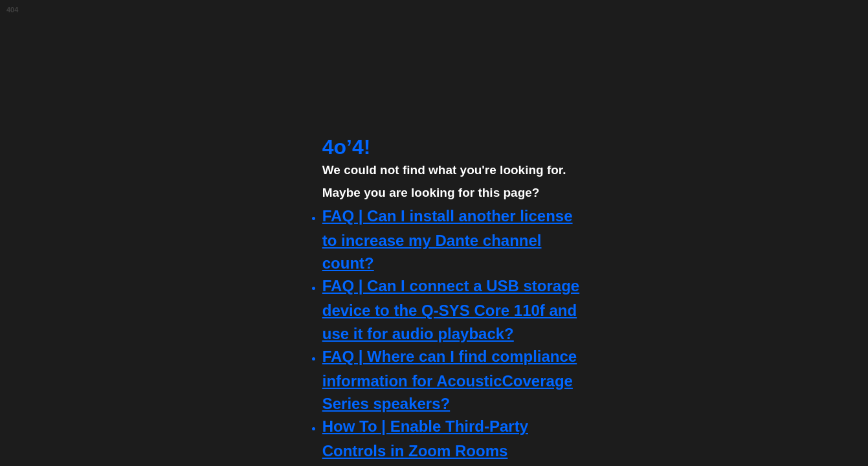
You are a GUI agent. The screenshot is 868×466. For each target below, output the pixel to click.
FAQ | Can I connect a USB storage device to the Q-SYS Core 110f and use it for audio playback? (451, 309)
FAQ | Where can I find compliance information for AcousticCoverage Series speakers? (450, 380)
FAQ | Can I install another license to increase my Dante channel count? (448, 239)
